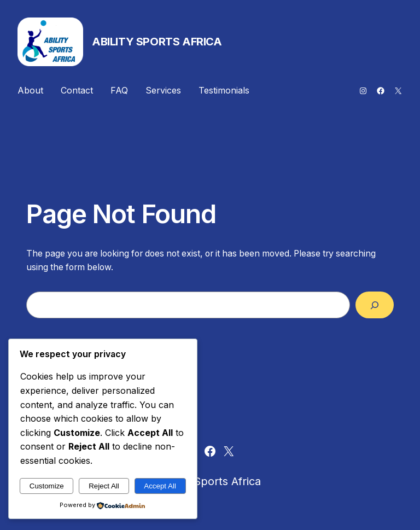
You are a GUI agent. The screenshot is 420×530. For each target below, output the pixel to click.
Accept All (160, 486)
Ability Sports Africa (157, 42)
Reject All (104, 486)
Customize (47, 486)
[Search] (375, 305)
